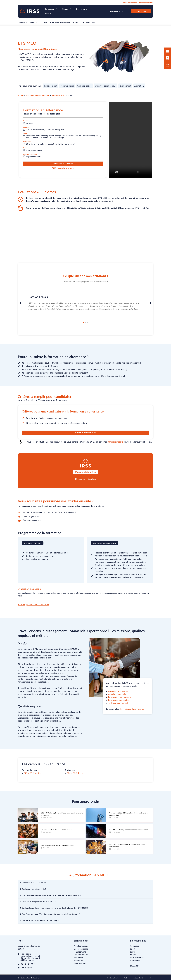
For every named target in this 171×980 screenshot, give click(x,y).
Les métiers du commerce (132, 709)
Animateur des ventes (118, 691)
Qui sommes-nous (82, 955)
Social (133, 955)
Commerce (135, 961)
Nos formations (81, 946)
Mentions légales (113, 978)
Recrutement (80, 964)
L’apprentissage (81, 949)
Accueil (21, 95)
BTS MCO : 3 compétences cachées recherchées (129, 830)
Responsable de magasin (120, 697)
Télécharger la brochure (63, 168)
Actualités (79, 958)
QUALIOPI (135, 966)
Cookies (150, 978)
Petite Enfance (137, 958)
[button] (20, 303)
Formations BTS (58, 95)
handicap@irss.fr (115, 442)
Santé (133, 952)
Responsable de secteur (119, 700)
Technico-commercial (118, 703)
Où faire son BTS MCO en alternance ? (56, 830)
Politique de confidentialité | (136, 978)
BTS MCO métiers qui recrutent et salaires (58, 845)
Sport (133, 949)
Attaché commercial (117, 694)
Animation (135, 946)
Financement (80, 952)
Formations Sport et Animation (38, 95)
